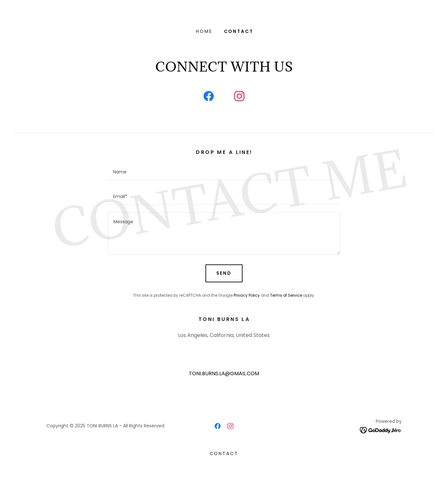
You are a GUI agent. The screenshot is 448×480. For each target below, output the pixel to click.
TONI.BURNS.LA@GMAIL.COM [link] (224, 373)
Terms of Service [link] (286, 295)
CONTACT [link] (239, 31)
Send (224, 273)
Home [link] (204, 31)
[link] (209, 97)
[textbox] (224, 172)
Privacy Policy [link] (247, 295)
